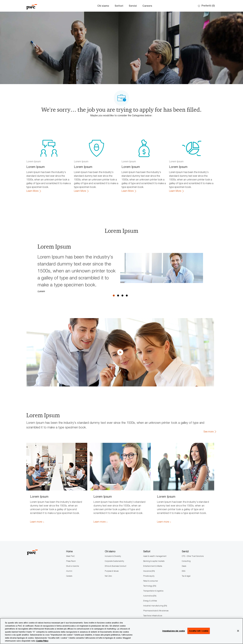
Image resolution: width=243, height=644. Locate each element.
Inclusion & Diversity (113, 556)
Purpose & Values (112, 571)
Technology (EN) (150, 586)
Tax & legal (186, 576)
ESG (184, 571)
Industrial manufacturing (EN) (155, 606)
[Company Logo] (42, 6)
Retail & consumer (151, 581)
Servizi (133, 6)
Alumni (69, 571)
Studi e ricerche (73, 566)
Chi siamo (103, 6)
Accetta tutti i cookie (199, 631)
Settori (119, 6)
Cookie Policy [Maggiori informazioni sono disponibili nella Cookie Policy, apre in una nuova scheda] (42, 641)
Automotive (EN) (150, 596)
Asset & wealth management (155, 556)
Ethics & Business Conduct (116, 566)
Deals (184, 566)
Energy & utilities (150, 601)
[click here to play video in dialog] (120, 352)
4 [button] (127, 296)
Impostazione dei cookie (173, 631)
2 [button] (118, 296)
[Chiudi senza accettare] (238, 631)
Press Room (71, 561)
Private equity (149, 576)
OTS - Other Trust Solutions (193, 556)
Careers (147, 6)
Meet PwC (70, 556)
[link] (34, 191)
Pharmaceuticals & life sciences (156, 611)
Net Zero (108, 576)
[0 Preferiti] (206, 6)
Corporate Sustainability (114, 561)
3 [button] (122, 296)
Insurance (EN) (149, 571)
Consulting (186, 561)
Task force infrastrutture (153, 616)
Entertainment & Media (153, 566)
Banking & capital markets (154, 561)
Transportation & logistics (153, 591)
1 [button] (114, 296)
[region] (122, 631)
